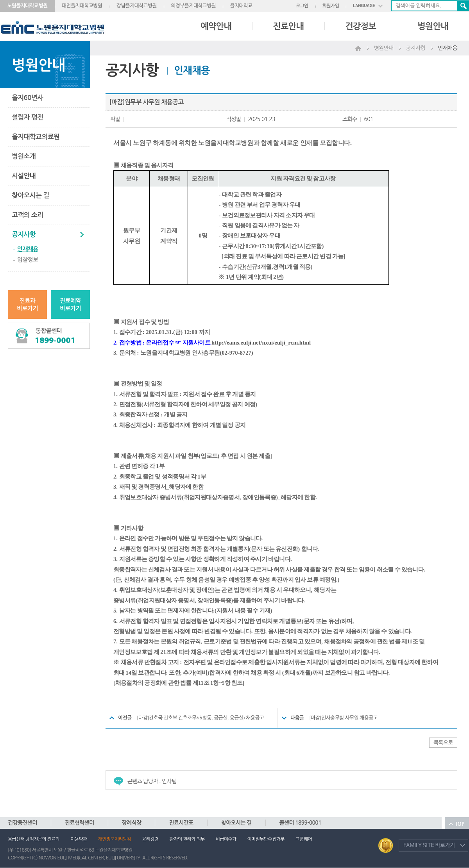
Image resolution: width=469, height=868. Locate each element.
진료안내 (288, 26)
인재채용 (28, 249)
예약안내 (216, 26)
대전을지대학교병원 (82, 6)
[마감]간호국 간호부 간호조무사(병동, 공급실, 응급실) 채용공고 (200, 718)
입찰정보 (28, 260)
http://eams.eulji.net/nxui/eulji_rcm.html (261, 343)
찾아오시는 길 (30, 196)
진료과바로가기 (27, 305)
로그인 (302, 6)
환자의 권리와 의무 (187, 839)
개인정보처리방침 (115, 839)
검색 (463, 6)
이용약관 (79, 839)
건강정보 (361, 26)
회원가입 (331, 6)
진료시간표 (181, 823)
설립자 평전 (27, 117)
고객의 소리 (27, 215)
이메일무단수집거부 (266, 839)
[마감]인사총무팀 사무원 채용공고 (343, 718)
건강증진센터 (22, 823)
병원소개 (24, 156)
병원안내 (433, 26)
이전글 (125, 718)
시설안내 (24, 176)
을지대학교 (241, 6)
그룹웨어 (304, 839)
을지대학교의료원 (36, 137)
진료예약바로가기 (70, 305)
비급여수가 (226, 839)
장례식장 (132, 823)
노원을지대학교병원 (27, 6)
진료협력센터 (80, 823)
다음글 (297, 718)
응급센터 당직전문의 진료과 (34, 839)
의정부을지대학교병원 (193, 6)
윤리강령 (150, 839)
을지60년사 (27, 98)
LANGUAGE (364, 6)
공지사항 (24, 235)
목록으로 (443, 743)
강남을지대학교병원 (136, 6)
